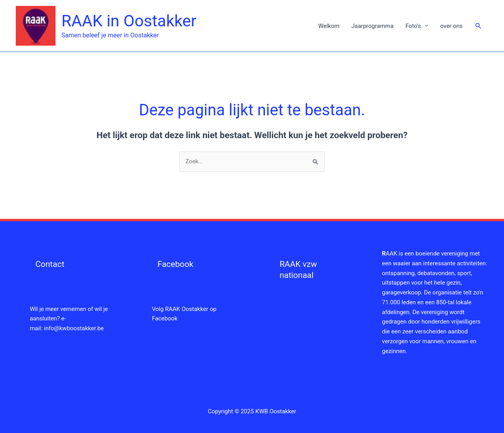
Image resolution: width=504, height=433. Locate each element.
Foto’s (413, 26)
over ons (451, 26)
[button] (478, 26)
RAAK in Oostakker (129, 21)
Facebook (175, 264)
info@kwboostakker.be (74, 328)
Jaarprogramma (372, 26)
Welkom (329, 26)
